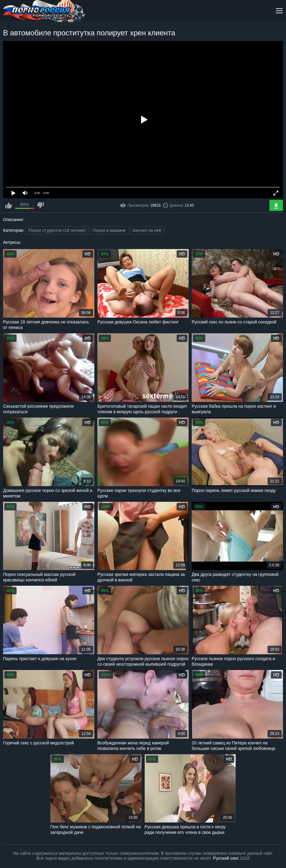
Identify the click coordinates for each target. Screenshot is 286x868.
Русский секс (226, 858)
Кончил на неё (147, 230)
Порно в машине (109, 230)
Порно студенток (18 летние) (57, 230)
